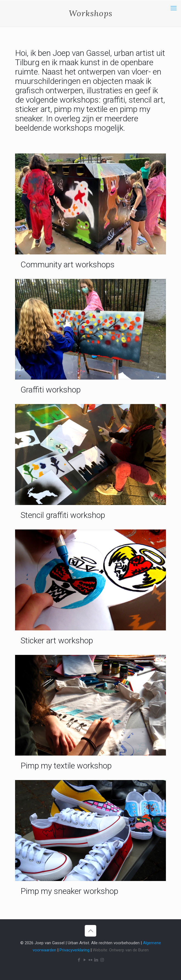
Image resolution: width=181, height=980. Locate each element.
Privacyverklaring (74, 950)
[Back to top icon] (90, 931)
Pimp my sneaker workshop (69, 891)
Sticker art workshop (57, 640)
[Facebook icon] (79, 960)
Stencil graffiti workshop (63, 515)
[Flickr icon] (91, 960)
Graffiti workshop (51, 390)
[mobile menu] (174, 8)
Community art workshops (68, 264)
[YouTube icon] (85, 960)
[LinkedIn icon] (96, 960)
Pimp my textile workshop (66, 766)
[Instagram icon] (102, 960)
